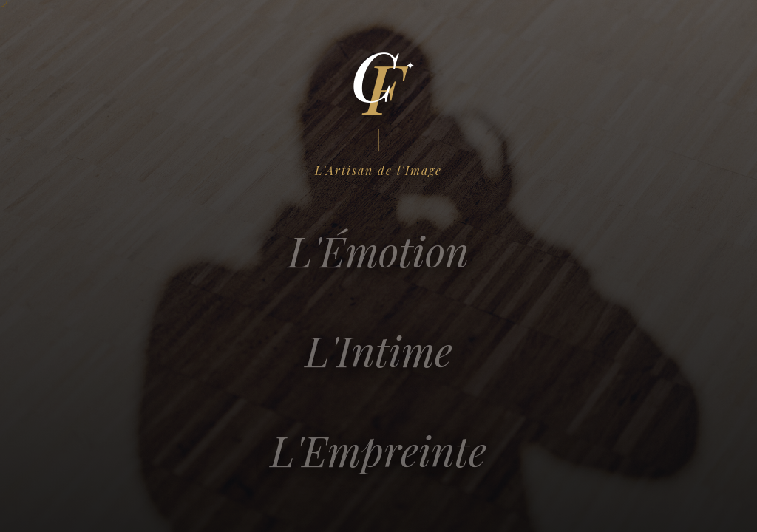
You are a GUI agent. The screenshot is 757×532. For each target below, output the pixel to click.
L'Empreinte (378, 461)
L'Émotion (378, 261)
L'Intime (378, 361)
